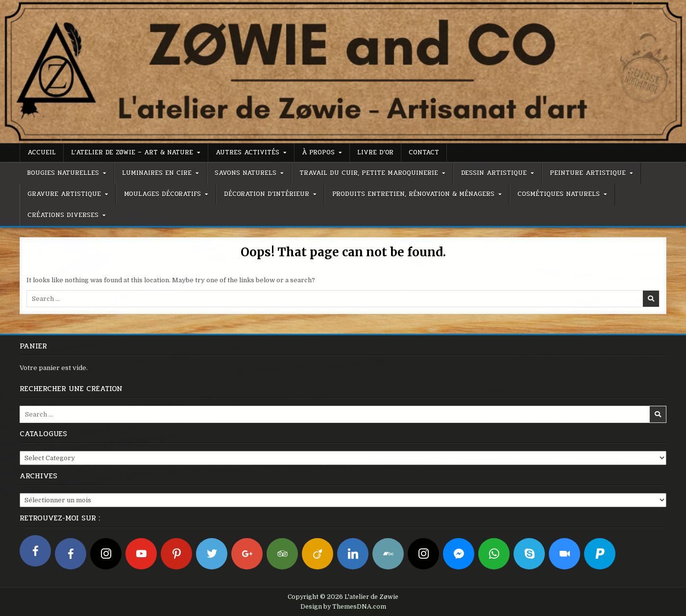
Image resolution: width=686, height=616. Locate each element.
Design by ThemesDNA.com (343, 607)
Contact (424, 152)
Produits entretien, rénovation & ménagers (413, 194)
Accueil (42, 152)
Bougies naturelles (63, 173)
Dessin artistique (494, 173)
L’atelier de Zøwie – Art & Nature (132, 152)
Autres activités (247, 152)
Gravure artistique (64, 194)
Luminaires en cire (157, 173)
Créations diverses (63, 215)
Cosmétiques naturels (559, 194)
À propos (318, 152)
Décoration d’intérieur (267, 194)
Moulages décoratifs (162, 194)
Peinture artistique (588, 173)
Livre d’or (375, 152)
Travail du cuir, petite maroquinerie (369, 173)
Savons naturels (245, 173)
